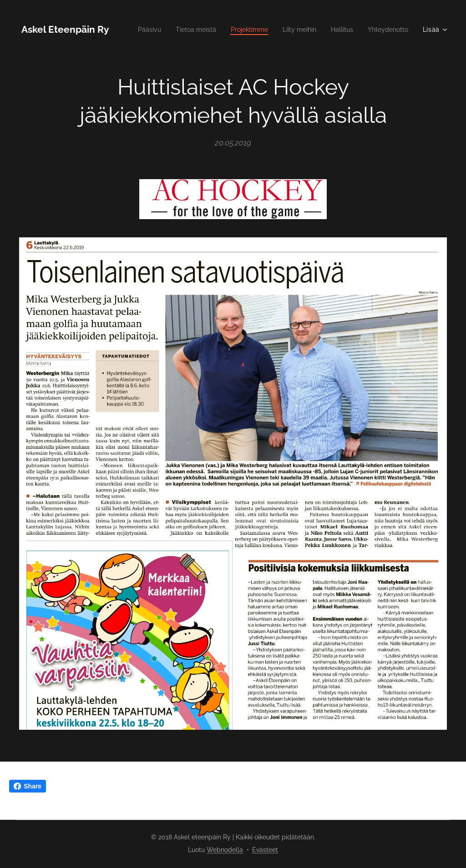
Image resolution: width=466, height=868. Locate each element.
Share (28, 786)
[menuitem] (192, 30)
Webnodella (225, 850)
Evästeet (265, 850)
